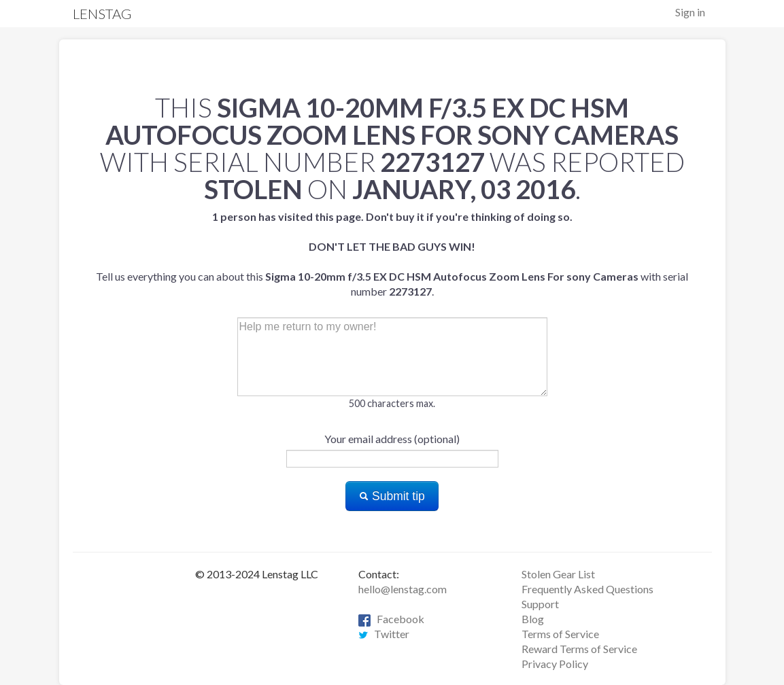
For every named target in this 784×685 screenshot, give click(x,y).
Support (540, 604)
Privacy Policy (555, 664)
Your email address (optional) (392, 439)
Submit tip (392, 496)
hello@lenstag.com (403, 589)
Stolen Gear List (558, 574)
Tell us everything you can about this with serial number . (392, 254)
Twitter (384, 634)
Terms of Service (560, 634)
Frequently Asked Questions (587, 589)
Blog (533, 619)
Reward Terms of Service (579, 649)
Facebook (391, 619)
